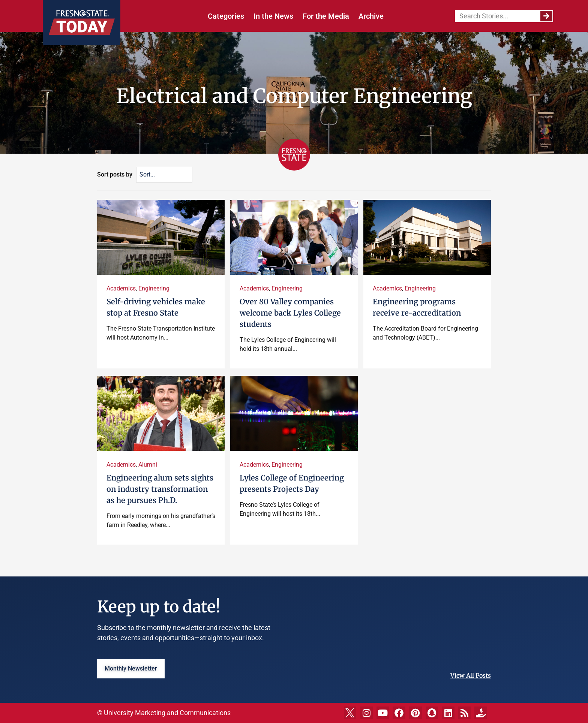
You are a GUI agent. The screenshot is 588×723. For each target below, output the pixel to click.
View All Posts (471, 675)
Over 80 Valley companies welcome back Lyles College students (290, 313)
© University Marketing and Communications (164, 713)
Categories (226, 16)
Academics (121, 288)
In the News (273, 16)
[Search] (546, 16)
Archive (371, 16)
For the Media (326, 16)
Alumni (148, 465)
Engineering (154, 288)
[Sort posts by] (164, 175)
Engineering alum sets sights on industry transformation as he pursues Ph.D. (160, 489)
